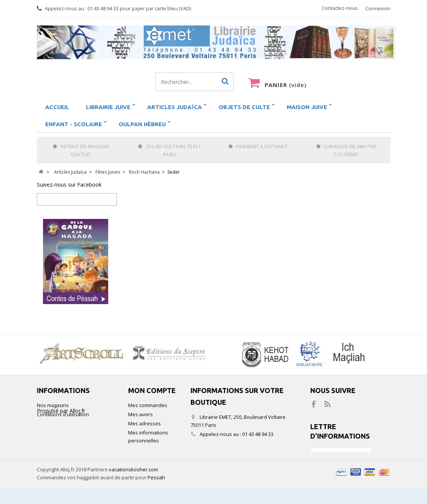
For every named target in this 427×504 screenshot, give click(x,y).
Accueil (57, 107)
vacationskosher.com (133, 484)
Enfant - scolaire (74, 124)
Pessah (156, 492)
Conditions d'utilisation (63, 414)
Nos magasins (53, 405)
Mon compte (152, 390)
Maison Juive (307, 107)
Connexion (378, 9)
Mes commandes (148, 405)
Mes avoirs (140, 414)
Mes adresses (144, 424)
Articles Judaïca (175, 107)
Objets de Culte (244, 107)
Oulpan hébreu (142, 124)
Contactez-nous (340, 8)
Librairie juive (108, 107)
